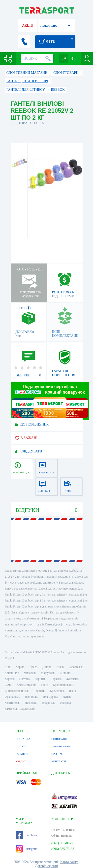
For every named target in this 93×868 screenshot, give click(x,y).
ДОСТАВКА (23, 739)
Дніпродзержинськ (17, 691)
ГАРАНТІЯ (22, 754)
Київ (8, 667)
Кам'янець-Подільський (20, 709)
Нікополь (31, 703)
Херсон (9, 679)
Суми (8, 685)
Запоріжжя (76, 667)
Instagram (27, 849)
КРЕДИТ (21, 761)
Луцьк (67, 697)
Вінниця (65, 673)
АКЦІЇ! (28, 26)
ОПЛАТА (21, 746)
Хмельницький (26, 685)
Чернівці (39, 691)
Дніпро (47, 667)
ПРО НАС (57, 754)
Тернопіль (31, 697)
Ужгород (65, 703)
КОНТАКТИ (59, 761)
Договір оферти (46, 866)
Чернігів (40, 679)
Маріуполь (48, 673)
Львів (60, 667)
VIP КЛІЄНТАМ (61, 746)
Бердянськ (48, 703)
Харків (20, 667)
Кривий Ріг (12, 673)
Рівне (44, 685)
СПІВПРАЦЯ (59, 739)
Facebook (26, 835)
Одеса (33, 667)
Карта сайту (69, 862)
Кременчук (57, 691)
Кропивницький (63, 685)
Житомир (72, 679)
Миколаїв (30, 673)
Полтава (25, 679)
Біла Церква (50, 697)
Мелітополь (12, 703)
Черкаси (56, 679)
